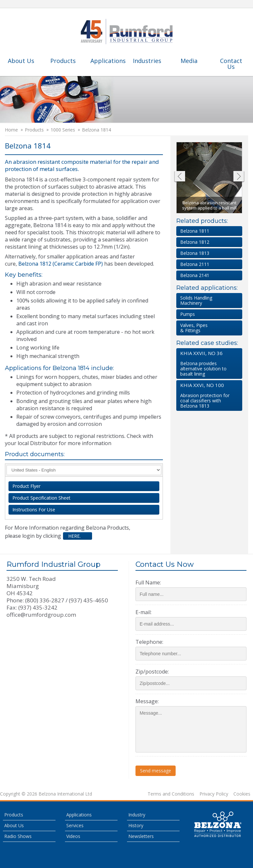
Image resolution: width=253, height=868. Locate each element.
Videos (73, 836)
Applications (108, 61)
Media (189, 61)
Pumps (188, 314)
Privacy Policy (214, 794)
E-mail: (143, 612)
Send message (156, 771)
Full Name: (148, 582)
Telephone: (149, 642)
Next (239, 177)
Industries (147, 61)
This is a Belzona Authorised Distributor (218, 824)
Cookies (242, 794)
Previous (179, 177)
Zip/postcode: (152, 672)
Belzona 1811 (195, 231)
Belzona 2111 (195, 264)
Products (63, 61)
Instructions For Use (34, 510)
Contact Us (231, 64)
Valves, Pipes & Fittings (194, 328)
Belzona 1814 (96, 130)
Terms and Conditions (171, 794)
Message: (147, 701)
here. (74, 536)
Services (75, 825)
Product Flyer (26, 486)
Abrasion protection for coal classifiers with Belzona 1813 (208, 395)
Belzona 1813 (195, 253)
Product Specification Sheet (41, 498)
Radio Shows (18, 836)
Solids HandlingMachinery (196, 300)
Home (11, 130)
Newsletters (141, 836)
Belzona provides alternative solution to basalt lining (208, 363)
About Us (21, 61)
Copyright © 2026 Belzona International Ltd (46, 794)
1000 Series (63, 130)
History (136, 825)
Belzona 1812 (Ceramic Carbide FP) (61, 264)
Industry (137, 815)
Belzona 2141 (195, 275)
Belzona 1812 (195, 242)
